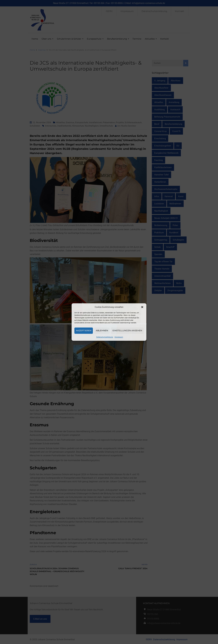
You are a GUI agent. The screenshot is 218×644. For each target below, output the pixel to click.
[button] (142, 307)
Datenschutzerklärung (105, 337)
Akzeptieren (84, 330)
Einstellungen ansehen (127, 330)
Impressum (119, 337)
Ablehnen (102, 330)
